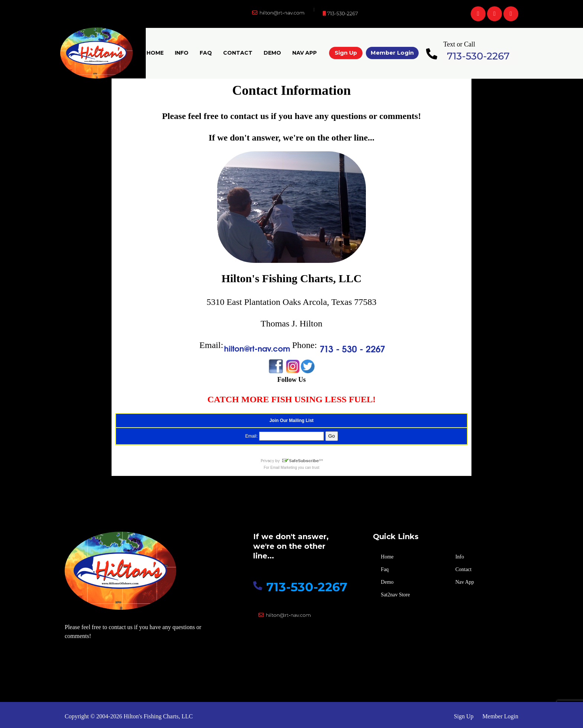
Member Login (392, 53)
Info (182, 53)
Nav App (305, 53)
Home (155, 53)
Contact (238, 53)
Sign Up (346, 53)
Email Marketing (284, 468)
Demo (272, 53)
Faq (206, 53)
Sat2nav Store (395, 595)
